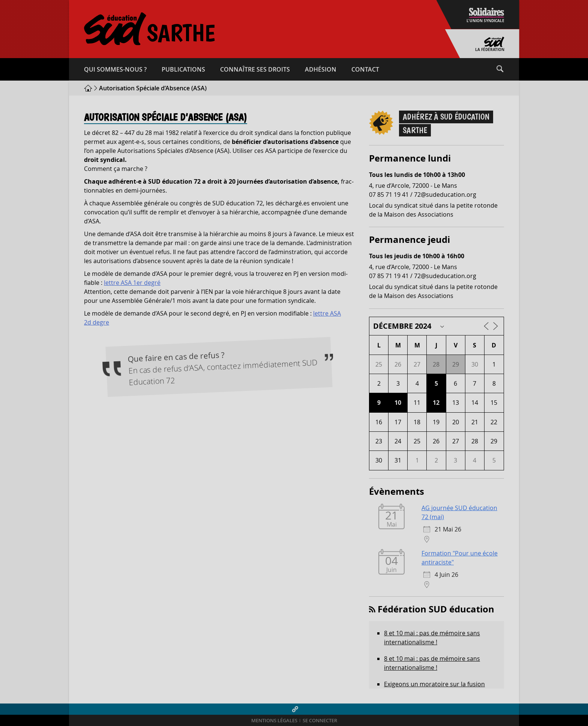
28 (436, 364)
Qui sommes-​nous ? (115, 69)
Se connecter (320, 721)
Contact (365, 69)
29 (456, 364)
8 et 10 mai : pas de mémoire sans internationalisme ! (432, 638)
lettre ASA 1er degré (132, 283)
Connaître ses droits (255, 69)
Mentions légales (274, 721)
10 (398, 403)
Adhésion (321, 69)
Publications (183, 69)
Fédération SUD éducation (436, 609)
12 (436, 403)
